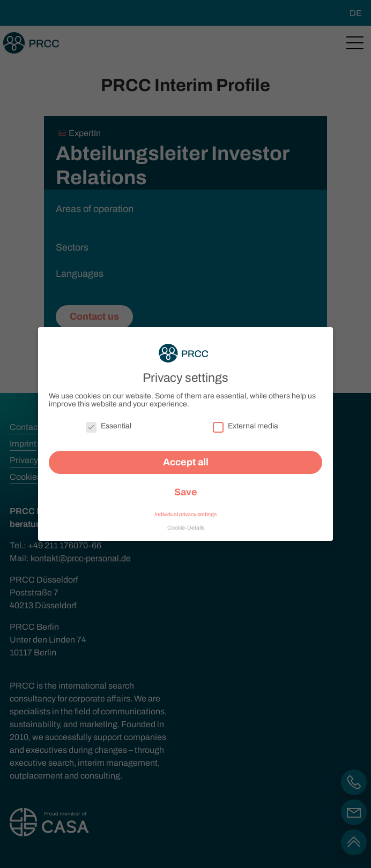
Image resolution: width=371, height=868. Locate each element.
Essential (109, 422)
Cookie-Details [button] (186, 523)
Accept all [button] (186, 458)
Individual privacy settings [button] (186, 510)
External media (246, 422)
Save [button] (186, 488)
